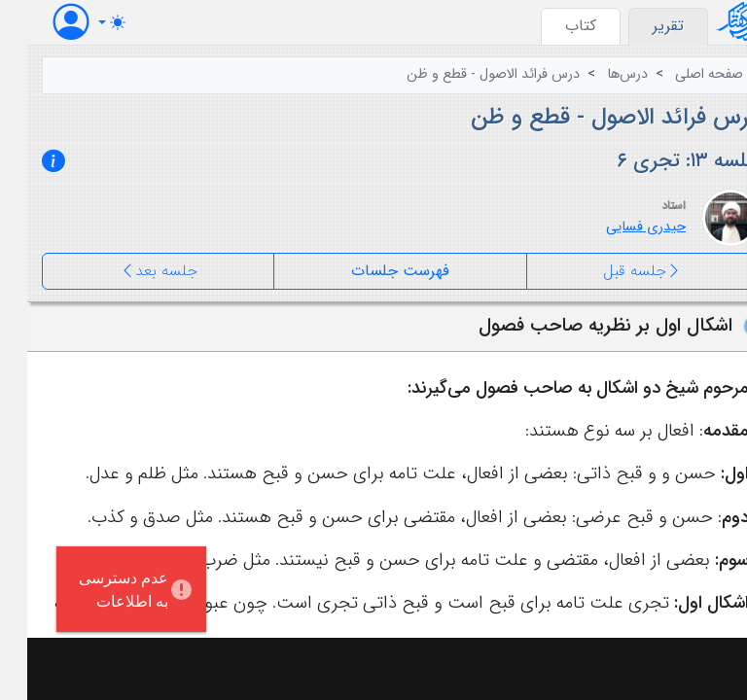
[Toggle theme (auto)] (85, 22)
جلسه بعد (131, 272)
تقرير (641, 26)
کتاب (553, 26)
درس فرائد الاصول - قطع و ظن (466, 74)
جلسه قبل (615, 272)
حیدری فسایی (619, 227)
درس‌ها (600, 74)
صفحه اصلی (682, 74)
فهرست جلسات (373, 271)
